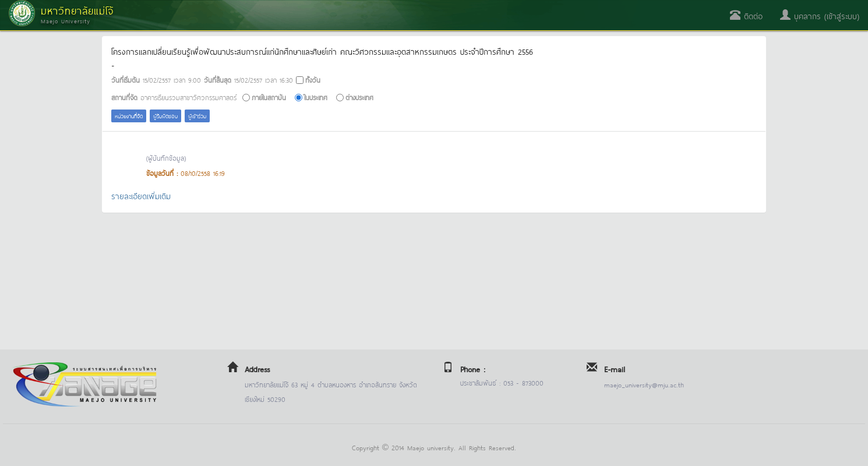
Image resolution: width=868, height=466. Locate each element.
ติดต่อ (746, 15)
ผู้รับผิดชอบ (165, 116)
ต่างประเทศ (359, 97)
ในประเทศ (316, 97)
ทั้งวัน (313, 80)
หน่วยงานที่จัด (129, 116)
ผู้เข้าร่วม (197, 116)
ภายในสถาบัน (269, 97)
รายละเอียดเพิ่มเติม (141, 195)
